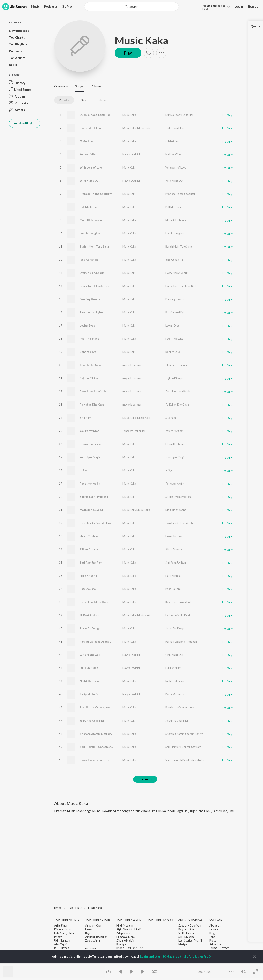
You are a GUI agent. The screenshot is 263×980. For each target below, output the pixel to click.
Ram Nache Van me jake (95, 707)
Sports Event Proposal (94, 497)
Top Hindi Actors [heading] (98, 920)
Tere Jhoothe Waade (93, 391)
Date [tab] (84, 100)
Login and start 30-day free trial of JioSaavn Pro (176, 956)
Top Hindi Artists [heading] (67, 920)
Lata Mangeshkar (65, 933)
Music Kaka (141, 40)
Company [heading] (216, 920)
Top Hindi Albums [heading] (129, 920)
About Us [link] (215, 925)
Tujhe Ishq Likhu (90, 128)
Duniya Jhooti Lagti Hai (95, 115)
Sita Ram (85, 418)
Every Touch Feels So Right (97, 286)
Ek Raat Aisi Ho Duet (178, 615)
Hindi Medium (125, 925)
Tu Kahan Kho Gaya (92, 405)
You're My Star (89, 431)
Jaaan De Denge (90, 628)
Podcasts (51, 6)
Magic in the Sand (91, 510)
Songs (79, 86)
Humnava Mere (125, 937)
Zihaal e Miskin (125, 940)
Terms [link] (213, 948)
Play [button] (128, 53)
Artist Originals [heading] (190, 920)
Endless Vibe (88, 154)
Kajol (88, 933)
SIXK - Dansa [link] (186, 933)
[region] (145, 907)
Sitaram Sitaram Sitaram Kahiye (100, 734)
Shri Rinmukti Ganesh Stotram (99, 747)
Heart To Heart (90, 536)
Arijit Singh (61, 925)
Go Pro (67, 6)
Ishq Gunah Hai (89, 260)
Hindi (205, 9)
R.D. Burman (62, 948)
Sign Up (253, 6)
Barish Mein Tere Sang (94, 246)
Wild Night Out (90, 181)
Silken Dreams (89, 549)
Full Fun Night (89, 668)
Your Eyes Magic (90, 457)
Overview (61, 86)
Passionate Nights (92, 312)
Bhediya (121, 944)
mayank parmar (132, 365)
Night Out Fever (90, 681)
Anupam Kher (93, 925)
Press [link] (213, 940)
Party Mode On (89, 694)
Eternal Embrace (90, 444)
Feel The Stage (89, 339)
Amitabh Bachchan (96, 937)
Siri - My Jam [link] (186, 937)
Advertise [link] (215, 944)
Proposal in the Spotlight (96, 194)
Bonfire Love (88, 352)
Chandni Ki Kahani (91, 365)
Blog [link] (212, 933)
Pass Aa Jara (88, 589)
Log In (239, 6)
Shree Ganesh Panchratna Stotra (101, 760)
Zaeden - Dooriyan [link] (190, 925)
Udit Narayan (62, 940)
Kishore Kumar (63, 929)
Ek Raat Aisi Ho (89, 615)
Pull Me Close (89, 207)
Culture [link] (214, 929)
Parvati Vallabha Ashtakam (97, 642)
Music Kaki (144, 128)
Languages (214, 5)
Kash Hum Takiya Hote (94, 602)
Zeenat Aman (93, 940)
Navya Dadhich (131, 154)
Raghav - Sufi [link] (186, 929)
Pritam (58, 937)
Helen (89, 929)
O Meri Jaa (87, 141)
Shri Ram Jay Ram (91, 563)
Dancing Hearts (90, 299)
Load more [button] (145, 779)
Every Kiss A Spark (92, 273)
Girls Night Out (90, 655)
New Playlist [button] (25, 123)
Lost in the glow (90, 233)
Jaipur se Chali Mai (92, 721)
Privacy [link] (224, 948)
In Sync (84, 470)
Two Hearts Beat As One (96, 523)
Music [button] (35, 6)
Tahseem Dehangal (134, 431)
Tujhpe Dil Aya (89, 378)
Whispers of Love (91, 167)
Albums (96, 86)
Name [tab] (103, 100)
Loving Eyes (87, 326)
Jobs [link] (212, 937)
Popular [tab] (64, 100)
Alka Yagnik (61, 944)
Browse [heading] (91, 948)
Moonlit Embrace (91, 220)
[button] (215, 7)
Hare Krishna (88, 576)
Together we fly (90, 484)
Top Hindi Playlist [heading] (160, 920)
